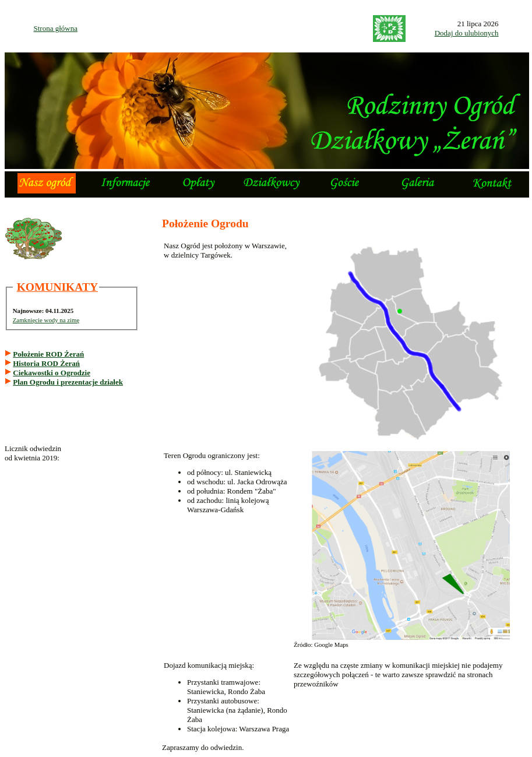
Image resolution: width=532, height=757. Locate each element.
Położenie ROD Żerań (48, 354)
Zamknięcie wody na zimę (46, 320)
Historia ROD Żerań (46, 363)
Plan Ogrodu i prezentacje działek (68, 382)
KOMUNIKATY (57, 287)
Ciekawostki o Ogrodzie (52, 373)
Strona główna (56, 28)
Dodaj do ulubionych (467, 33)
